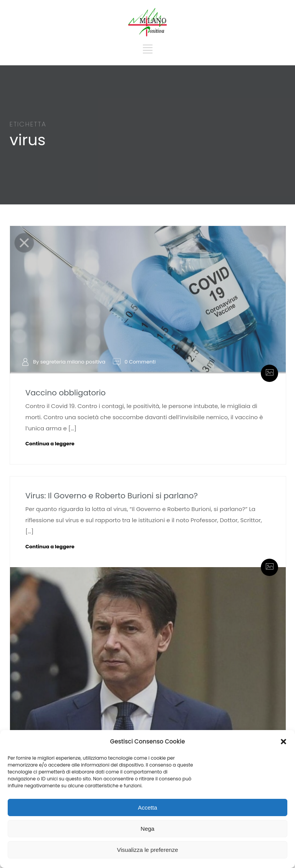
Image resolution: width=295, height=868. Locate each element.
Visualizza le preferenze (148, 850)
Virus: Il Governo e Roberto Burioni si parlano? (112, 496)
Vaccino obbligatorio (65, 393)
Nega (147, 829)
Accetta (147, 807)
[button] (283, 742)
